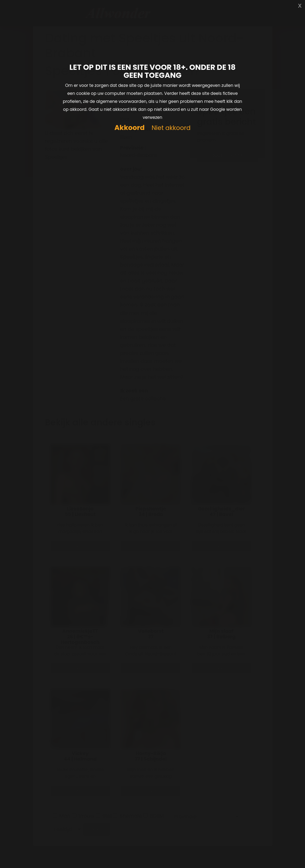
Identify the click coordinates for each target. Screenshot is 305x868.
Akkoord (130, 128)
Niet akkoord (171, 128)
